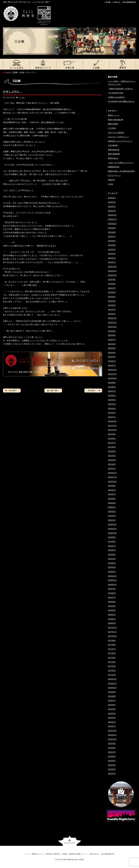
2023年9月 (112, 331)
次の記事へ (93, 391)
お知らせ (117, 2)
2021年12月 (112, 421)
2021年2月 (112, 464)
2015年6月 (112, 756)
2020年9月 (112, 486)
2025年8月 (112, 232)
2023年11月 (112, 323)
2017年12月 (112, 628)
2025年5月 (112, 245)
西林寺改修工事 (114, 150)
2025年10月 (112, 224)
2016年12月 (112, 679)
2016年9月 (112, 692)
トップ (16, 64)
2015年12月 (112, 731)
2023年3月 (112, 357)
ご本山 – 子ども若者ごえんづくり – (121, 163)
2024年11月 (112, 271)
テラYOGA (112, 128)
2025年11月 (112, 219)
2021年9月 (112, 434)
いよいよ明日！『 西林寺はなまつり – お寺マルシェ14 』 (122, 83)
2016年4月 (112, 714)
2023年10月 (112, 327)
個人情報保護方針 (129, 2)
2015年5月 (112, 761)
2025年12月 (112, 215)
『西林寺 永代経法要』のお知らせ (120, 89)
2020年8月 (112, 490)
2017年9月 (112, 640)
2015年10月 (112, 739)
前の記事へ (12, 391)
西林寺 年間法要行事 (115, 120)
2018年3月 (112, 615)
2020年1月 (112, 520)
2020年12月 (112, 473)
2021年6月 (112, 447)
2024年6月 (112, 292)
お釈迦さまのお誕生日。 (117, 97)
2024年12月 (112, 267)
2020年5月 (112, 503)
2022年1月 (112, 417)
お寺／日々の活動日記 (116, 133)
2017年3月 (112, 666)
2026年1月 (112, 211)
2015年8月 (112, 748)
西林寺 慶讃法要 (114, 154)
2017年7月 (112, 649)
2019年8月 (112, 542)
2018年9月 (112, 589)
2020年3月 (112, 512)
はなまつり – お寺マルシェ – (118, 137)
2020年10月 (112, 482)
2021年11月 (112, 426)
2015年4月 (112, 765)
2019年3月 (112, 563)
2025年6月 (112, 241)
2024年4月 (112, 301)
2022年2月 (112, 413)
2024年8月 (112, 284)
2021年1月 (112, 469)
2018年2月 (112, 619)
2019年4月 (112, 559)
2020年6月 (112, 499)
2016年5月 (112, 709)
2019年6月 (112, 550)
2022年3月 (112, 409)
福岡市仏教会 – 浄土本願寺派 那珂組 (121, 171)
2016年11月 (112, 683)
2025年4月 (112, 250)
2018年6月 (112, 602)
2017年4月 (112, 662)
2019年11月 (112, 529)
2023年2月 (112, 361)
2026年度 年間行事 (69, 64)
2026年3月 (112, 202)
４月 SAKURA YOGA (116, 93)
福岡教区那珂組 (114, 167)
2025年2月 (112, 258)
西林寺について (43, 64)
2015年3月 (112, 769)
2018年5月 (112, 606)
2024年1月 (112, 314)
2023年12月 (112, 318)
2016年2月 (112, 722)
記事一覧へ (53, 391)
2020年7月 (112, 494)
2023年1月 (112, 366)
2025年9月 (112, 228)
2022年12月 (112, 370)
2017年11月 (112, 632)
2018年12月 (112, 576)
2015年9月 (112, 744)
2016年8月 (112, 696)
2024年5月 (112, 297)
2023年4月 (112, 353)
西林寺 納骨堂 (113, 124)
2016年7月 (112, 701)
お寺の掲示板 (113, 145)
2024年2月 (112, 310)
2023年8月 (112, 335)
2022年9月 (112, 383)
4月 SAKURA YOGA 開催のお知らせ (121, 101)
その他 (22, 72)
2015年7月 (112, 752)
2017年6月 (112, 653)
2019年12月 (112, 524)
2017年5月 (112, 658)
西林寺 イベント (114, 115)
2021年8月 (112, 439)
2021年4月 (112, 456)
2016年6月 (112, 705)
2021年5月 (112, 451)
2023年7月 (112, 340)
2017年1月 (112, 675)
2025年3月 (112, 254)
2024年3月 (112, 305)
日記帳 (108, 2)
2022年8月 (112, 387)
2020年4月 (112, 507)
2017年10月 (112, 636)
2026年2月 (112, 207)
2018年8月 (112, 593)
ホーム (8, 72)
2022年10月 (112, 378)
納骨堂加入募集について (123, 64)
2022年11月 (112, 374)
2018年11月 (112, 580)
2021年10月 (112, 430)
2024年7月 (112, 288)
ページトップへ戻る (70, 841)
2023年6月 (112, 344)
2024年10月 (112, 275)
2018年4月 (112, 610)
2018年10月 (112, 585)
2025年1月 (112, 262)
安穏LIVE (111, 180)
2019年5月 (112, 555)
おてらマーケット (114, 175)
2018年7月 (112, 598)
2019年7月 (112, 546)
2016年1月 (112, 726)
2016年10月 (112, 688)
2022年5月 (112, 400)
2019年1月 (112, 572)
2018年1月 (112, 623)
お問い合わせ (94, 854)
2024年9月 (112, 280)
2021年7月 (112, 443)
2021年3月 (112, 460)
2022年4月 (112, 404)
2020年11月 (112, 477)
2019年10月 (112, 533)
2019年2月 (112, 567)
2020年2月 (112, 516)
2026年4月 (112, 198)
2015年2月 (112, 774)
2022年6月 (112, 396)
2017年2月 (112, 671)
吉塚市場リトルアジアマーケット (120, 141)
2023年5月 (112, 348)
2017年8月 (112, 645)
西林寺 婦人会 (113, 158)
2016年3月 (112, 718)
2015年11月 (112, 735)
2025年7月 (112, 237)
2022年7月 (112, 391)
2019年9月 (112, 537)
